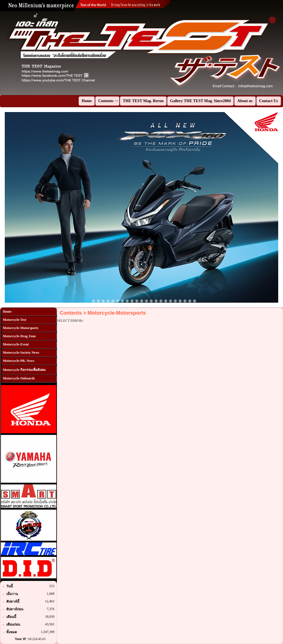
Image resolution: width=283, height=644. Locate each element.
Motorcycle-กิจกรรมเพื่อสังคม (24, 370)
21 (185, 301)
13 (146, 301)
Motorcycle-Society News (21, 353)
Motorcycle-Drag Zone (19, 336)
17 (166, 301)
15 (156, 301)
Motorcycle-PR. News (19, 361)
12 (142, 301)
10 (132, 301)
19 (175, 301)
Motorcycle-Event (16, 344)
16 (161, 301)
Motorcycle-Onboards (19, 378)
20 (180, 301)
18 (171, 301)
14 (151, 301)
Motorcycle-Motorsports (21, 328)
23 (195, 301)
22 (190, 301)
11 (137, 301)
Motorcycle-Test (15, 320)
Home (7, 312)
